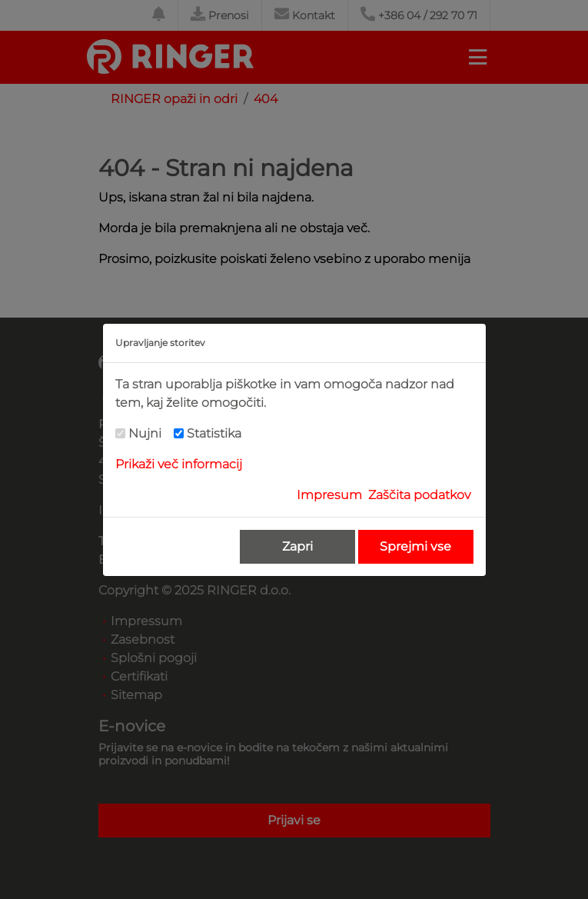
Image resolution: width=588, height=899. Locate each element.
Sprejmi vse (415, 546)
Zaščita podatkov (419, 495)
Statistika (214, 433)
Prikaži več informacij (179, 464)
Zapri (297, 546)
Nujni (145, 433)
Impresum (329, 495)
